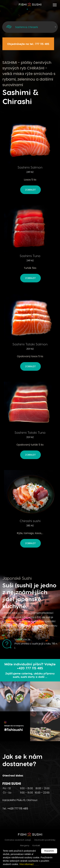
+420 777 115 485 (18, 809)
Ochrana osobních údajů (18, 840)
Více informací (26, 864)
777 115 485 (42, 44)
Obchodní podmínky (45, 840)
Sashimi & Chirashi (22, 27)
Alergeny (25, 845)
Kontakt (36, 845)
